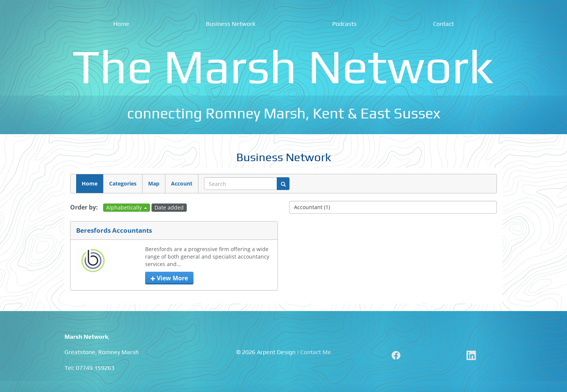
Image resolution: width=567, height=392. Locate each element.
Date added (169, 207)
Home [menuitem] (121, 24)
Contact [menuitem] (443, 24)
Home (90, 183)
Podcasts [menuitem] (344, 24)
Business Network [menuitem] (231, 24)
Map (154, 183)
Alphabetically (127, 207)
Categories (123, 183)
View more (169, 278)
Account (182, 183)
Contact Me (316, 352)
